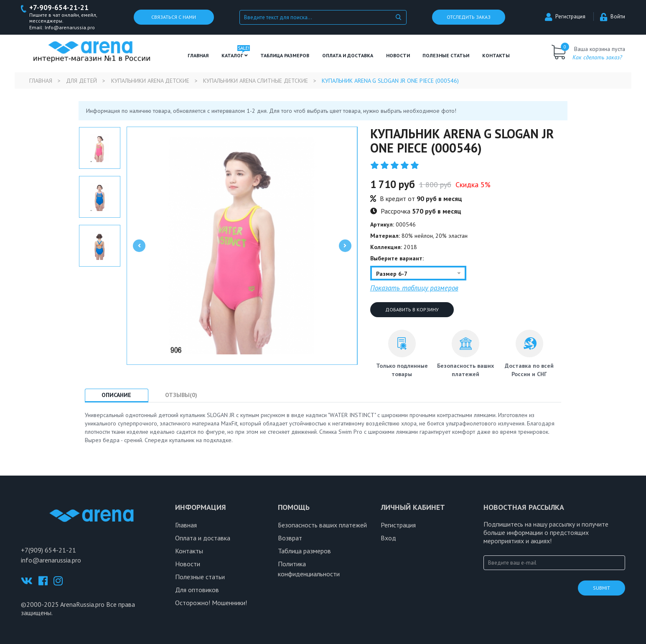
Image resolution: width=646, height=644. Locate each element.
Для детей (82, 81)
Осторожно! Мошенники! (211, 603)
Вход (388, 538)
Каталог (235, 55)
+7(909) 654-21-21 (48, 550)
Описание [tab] (117, 395)
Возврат (290, 538)
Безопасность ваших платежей (322, 525)
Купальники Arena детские (151, 81)
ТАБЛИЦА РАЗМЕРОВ (285, 55)
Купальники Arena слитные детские (257, 81)
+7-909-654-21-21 (59, 8)
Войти (613, 17)
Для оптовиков (197, 590)
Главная (198, 55)
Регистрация (565, 17)
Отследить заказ (469, 17)
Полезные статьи (200, 577)
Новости (398, 55)
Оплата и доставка (348, 55)
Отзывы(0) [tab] (182, 395)
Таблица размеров (304, 551)
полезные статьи (446, 55)
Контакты (496, 55)
